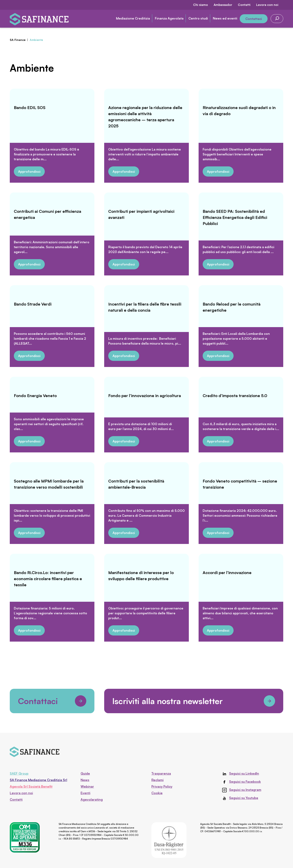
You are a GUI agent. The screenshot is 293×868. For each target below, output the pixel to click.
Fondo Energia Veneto (35, 396)
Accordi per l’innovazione (227, 573)
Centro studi (198, 18)
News (85, 780)
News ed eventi (225, 18)
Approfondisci (29, 171)
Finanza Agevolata (169, 18)
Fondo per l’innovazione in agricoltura (145, 396)
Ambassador (223, 5)
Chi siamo (201, 5)
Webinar (87, 786)
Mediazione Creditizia (133, 18)
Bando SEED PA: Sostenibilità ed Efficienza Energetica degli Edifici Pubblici (235, 217)
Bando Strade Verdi (33, 304)
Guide (85, 773)
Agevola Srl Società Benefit (31, 786)
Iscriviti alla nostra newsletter (194, 701)
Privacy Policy (162, 786)
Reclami (157, 780)
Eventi (85, 793)
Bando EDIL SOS (30, 108)
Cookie (157, 793)
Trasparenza (161, 773)
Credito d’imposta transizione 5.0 (235, 396)
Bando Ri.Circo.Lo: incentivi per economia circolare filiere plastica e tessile (48, 579)
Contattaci (254, 19)
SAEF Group (19, 773)
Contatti (244, 5)
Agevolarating (92, 799)
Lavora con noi (267, 5)
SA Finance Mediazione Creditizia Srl (38, 780)
